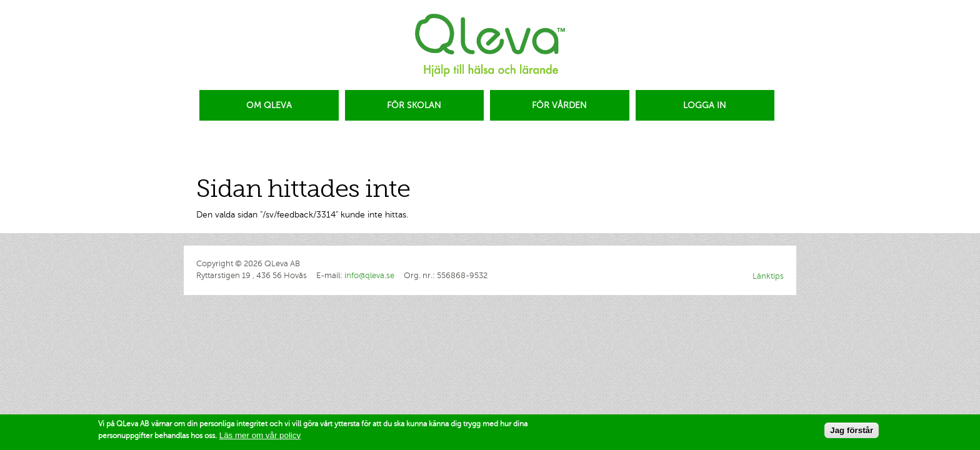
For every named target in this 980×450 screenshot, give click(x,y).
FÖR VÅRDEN (559, 105)
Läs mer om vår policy (260, 436)
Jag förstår (852, 432)
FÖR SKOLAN (414, 105)
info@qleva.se (369, 276)
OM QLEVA (269, 105)
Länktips (768, 276)
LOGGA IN (705, 105)
